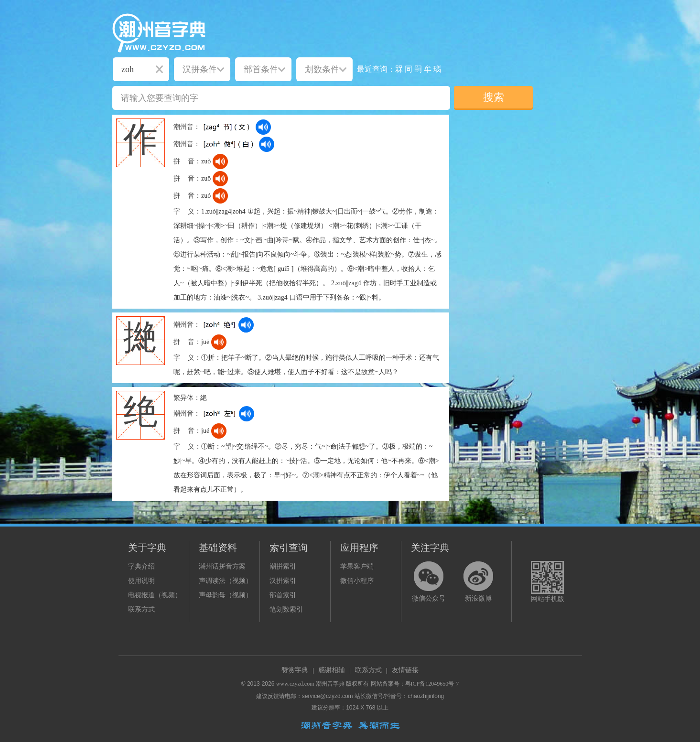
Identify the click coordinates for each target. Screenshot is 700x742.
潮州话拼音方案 (222, 566)
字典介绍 (141, 566)
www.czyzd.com (295, 684)
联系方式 (141, 609)
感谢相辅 (332, 670)
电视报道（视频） (155, 595)
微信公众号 (429, 598)
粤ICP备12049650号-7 (432, 684)
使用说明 (141, 581)
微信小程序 (357, 581)
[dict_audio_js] (263, 127)
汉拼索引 (283, 581)
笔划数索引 (286, 609)
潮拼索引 (283, 566)
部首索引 (283, 595)
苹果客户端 (357, 566)
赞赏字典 (295, 670)
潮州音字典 (330, 684)
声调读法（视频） (226, 581)
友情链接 (405, 670)
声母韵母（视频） (226, 595)
